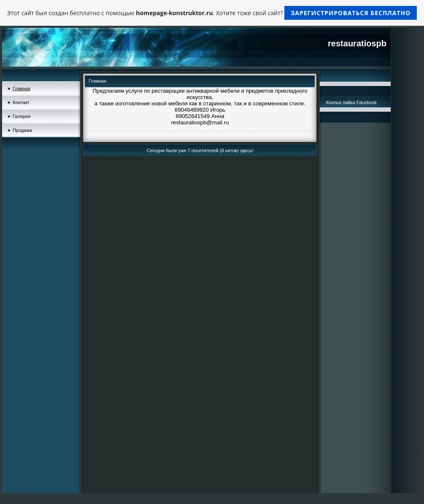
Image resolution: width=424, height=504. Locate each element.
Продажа (22, 130)
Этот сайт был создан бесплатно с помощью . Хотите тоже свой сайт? (212, 13)
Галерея (22, 116)
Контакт (21, 102)
